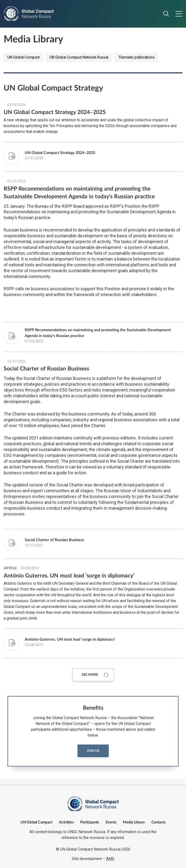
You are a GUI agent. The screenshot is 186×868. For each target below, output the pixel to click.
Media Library (134, 822)
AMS (110, 859)
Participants (90, 822)
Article (10, 568)
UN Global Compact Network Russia (79, 57)
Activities (66, 822)
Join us (93, 751)
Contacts (159, 822)
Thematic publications (136, 57)
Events (111, 822)
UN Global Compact (23, 57)
